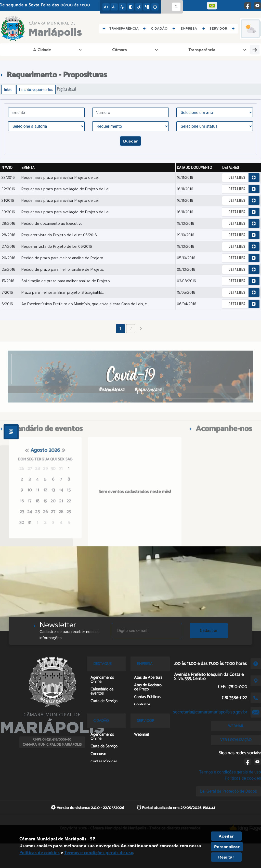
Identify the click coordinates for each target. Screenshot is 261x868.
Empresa (234, 50)
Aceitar (226, 836)
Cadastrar (209, 631)
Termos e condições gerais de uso (230, 772)
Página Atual (66, 89)
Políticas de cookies (243, 778)
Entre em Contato (198, 50)
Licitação (161, 50)
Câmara (46, 50)
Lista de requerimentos (36, 89)
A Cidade (19, 50)
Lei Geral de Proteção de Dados (229, 791)
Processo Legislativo (122, 50)
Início (8, 89)
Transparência (77, 50)
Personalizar (227, 847)
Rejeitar (226, 857)
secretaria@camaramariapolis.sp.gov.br (210, 712)
